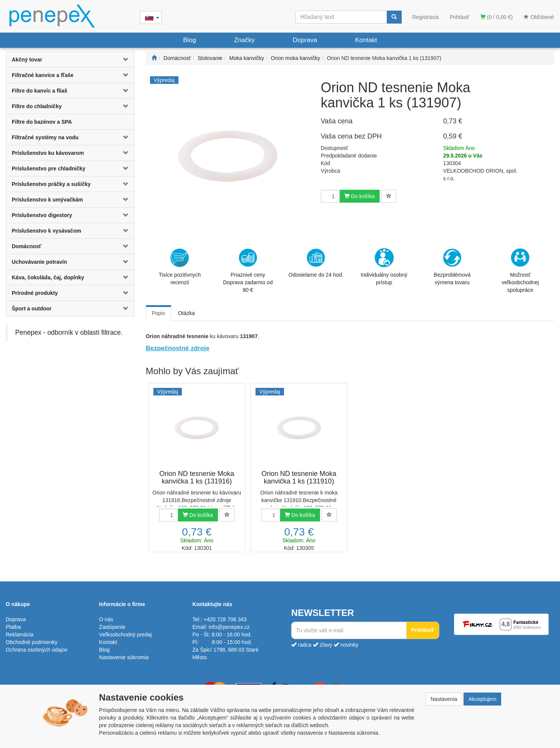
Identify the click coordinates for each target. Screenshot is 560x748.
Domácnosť (27, 246)
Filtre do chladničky (37, 106)
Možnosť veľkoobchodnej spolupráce (520, 270)
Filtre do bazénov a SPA (42, 122)
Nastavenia (444, 699)
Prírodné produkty (35, 293)
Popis (159, 313)
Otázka (186, 313)
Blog (189, 40)
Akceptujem (482, 699)
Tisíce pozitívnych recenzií (180, 267)
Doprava (305, 40)
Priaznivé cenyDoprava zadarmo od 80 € (248, 271)
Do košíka (360, 196)
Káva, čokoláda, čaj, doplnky (48, 277)
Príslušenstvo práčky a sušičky (51, 184)
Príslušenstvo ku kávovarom (48, 153)
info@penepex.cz (229, 627)
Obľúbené (539, 17)
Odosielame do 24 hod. (316, 263)
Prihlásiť (460, 17)
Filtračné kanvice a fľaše (43, 75)
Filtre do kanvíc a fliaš (39, 91)
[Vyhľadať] (394, 17)
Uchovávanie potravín (39, 262)
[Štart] (154, 58)
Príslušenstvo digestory (42, 215)
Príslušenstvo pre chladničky (49, 168)
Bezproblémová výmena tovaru (452, 267)
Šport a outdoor (32, 309)
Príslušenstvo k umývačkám (47, 200)
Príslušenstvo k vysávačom (47, 231)
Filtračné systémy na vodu (45, 137)
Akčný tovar (27, 60)
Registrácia (426, 17)
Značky (244, 40)
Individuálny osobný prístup (384, 267)
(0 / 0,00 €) (497, 17)
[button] (123, 60)
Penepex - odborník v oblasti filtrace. (69, 332)
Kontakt (366, 40)
